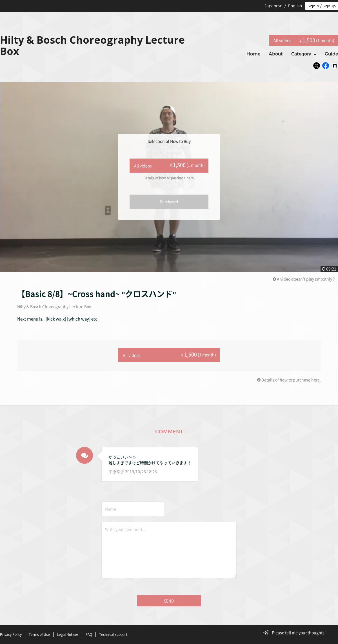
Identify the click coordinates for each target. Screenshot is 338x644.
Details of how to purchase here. (169, 178)
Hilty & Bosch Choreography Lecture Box (54, 306)
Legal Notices (68, 634)
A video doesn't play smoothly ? (304, 279)
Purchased (169, 201)
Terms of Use (39, 634)
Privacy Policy (11, 634)
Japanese (273, 6)
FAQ (89, 634)
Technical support (113, 634)
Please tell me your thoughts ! (297, 632)
